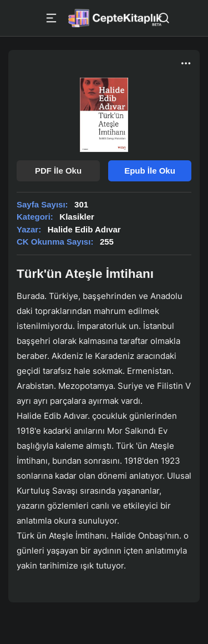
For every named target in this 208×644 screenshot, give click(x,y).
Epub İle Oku (150, 171)
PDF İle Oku (58, 171)
